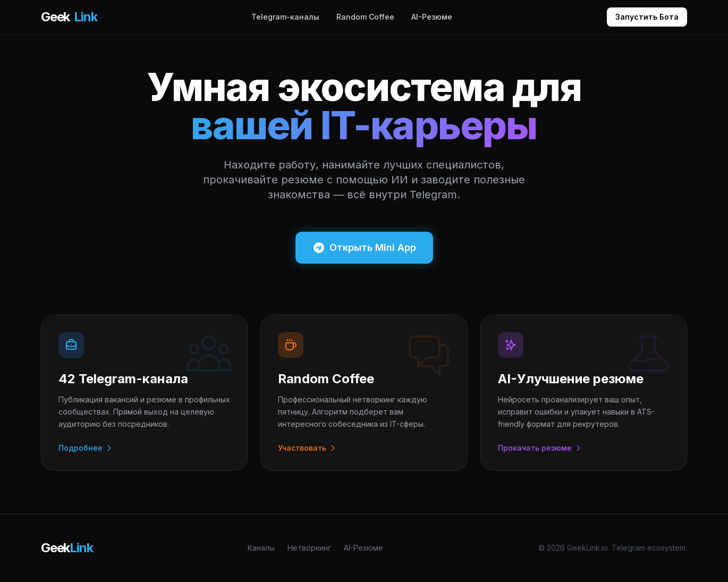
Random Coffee (365, 17)
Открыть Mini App (364, 248)
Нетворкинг (309, 548)
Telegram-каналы (285, 17)
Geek (69, 17)
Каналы (261, 548)
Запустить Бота (647, 17)
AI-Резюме (432, 17)
